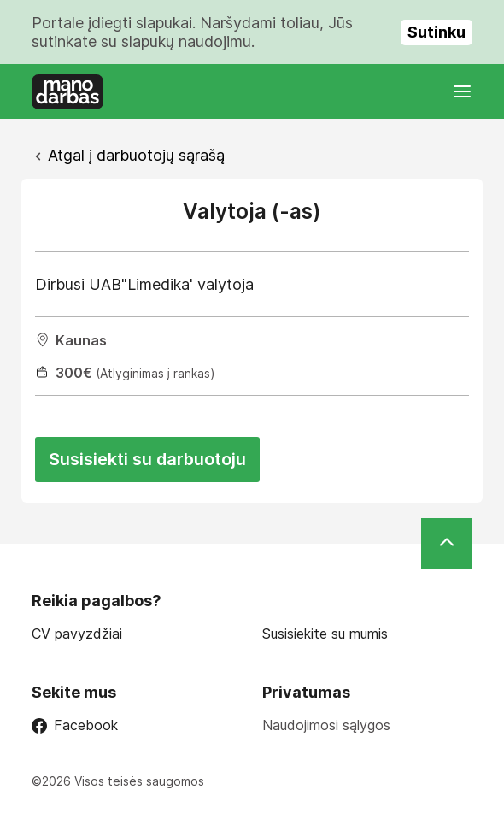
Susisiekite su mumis (325, 634)
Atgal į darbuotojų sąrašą (136, 155)
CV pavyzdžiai (77, 634)
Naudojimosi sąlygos (326, 725)
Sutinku (437, 32)
